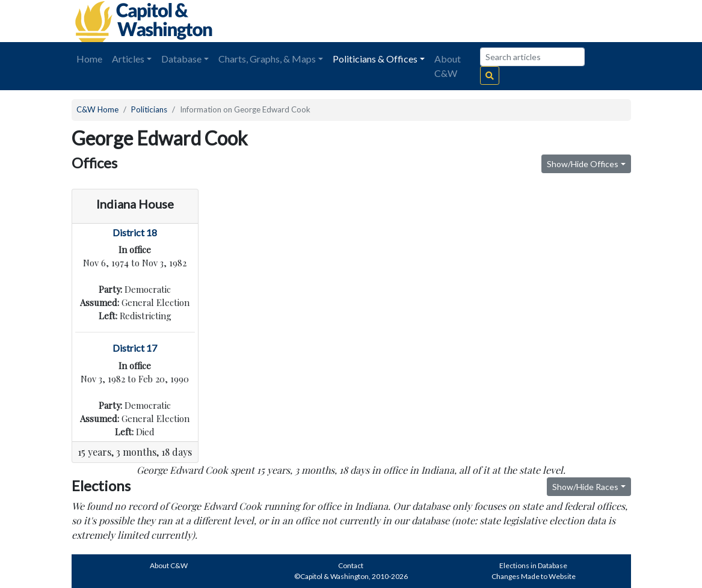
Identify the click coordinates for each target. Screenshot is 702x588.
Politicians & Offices (375, 59)
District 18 (135, 232)
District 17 (135, 348)
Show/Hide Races (585, 487)
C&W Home (97, 109)
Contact (351, 565)
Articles (128, 59)
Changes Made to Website (534, 576)
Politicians (149, 109)
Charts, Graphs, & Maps (267, 59)
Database (181, 59)
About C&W (448, 66)
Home (89, 59)
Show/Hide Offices (583, 164)
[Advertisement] (496, 21)
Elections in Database (533, 565)
